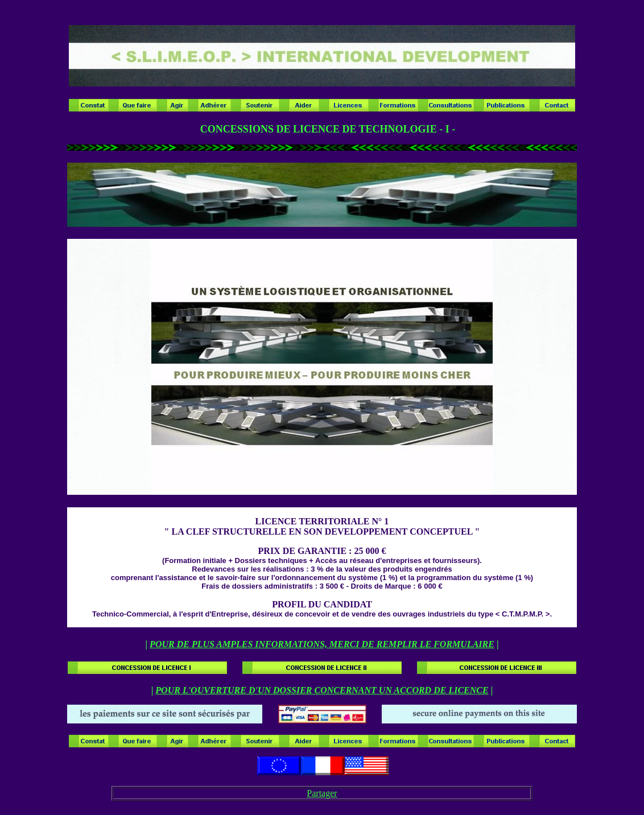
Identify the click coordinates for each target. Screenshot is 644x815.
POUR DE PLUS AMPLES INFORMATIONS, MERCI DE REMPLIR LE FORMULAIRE (322, 644)
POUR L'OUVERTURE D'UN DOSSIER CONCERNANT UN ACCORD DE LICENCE (322, 690)
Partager (322, 793)
